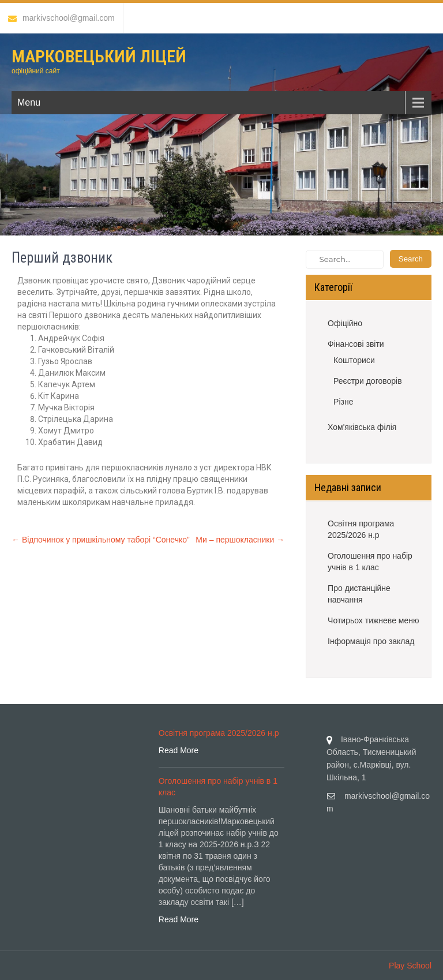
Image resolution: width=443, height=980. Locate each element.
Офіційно (345, 323)
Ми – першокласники (240, 540)
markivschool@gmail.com (61, 18)
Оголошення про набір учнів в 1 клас (370, 562)
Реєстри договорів (368, 381)
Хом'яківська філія (362, 427)
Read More (179, 750)
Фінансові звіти (356, 344)
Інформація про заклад (371, 641)
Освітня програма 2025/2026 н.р (361, 529)
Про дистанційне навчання (359, 594)
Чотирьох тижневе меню (373, 620)
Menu (29, 102)
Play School (410, 966)
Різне (343, 402)
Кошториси (354, 360)
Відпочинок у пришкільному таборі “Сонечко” (101, 540)
